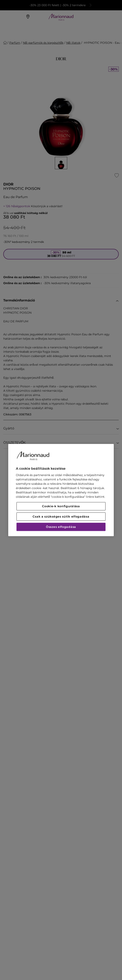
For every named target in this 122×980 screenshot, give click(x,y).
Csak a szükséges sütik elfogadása (61, 517)
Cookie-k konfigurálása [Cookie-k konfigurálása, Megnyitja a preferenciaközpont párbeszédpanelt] (61, 506)
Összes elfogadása (61, 527)
